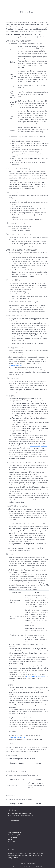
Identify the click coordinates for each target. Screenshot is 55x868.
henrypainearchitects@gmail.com (21, 813)
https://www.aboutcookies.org (36, 676)
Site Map (23, 863)
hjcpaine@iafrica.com (15, 365)
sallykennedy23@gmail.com (38, 446)
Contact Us (16, 820)
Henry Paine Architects (9, 3)
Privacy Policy (31, 863)
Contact (47, 4)
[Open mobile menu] (27, 4)
